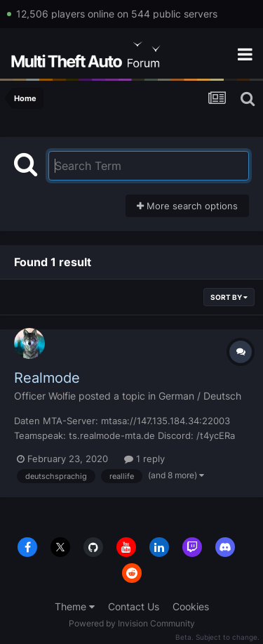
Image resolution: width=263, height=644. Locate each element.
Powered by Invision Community (132, 623)
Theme (75, 606)
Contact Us (134, 606)
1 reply (144, 459)
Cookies (191, 606)
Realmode (47, 378)
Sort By (229, 297)
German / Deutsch (200, 396)
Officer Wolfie (45, 396)
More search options (187, 206)
